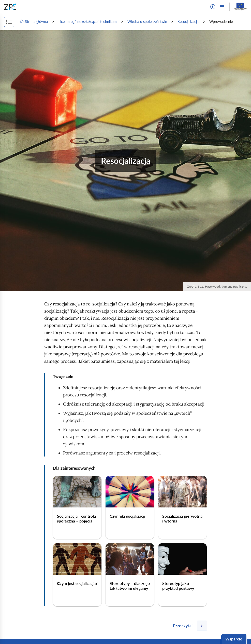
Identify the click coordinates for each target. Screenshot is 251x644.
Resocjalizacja (188, 22)
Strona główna (34, 22)
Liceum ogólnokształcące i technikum (88, 22)
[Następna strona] (188, 626)
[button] (213, 7)
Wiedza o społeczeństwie (147, 22)
